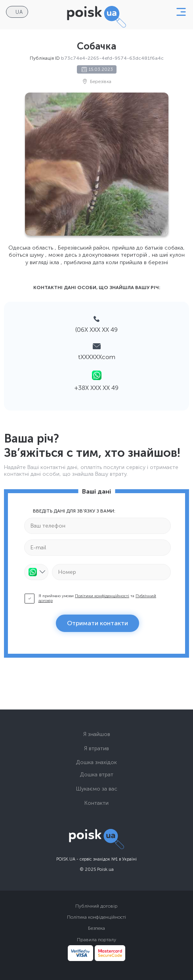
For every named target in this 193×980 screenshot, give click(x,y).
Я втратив (96, 748)
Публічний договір (96, 906)
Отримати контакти (97, 623)
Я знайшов (97, 734)
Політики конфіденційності (102, 596)
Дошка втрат (97, 775)
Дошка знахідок (96, 762)
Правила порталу (96, 940)
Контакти (96, 803)
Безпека (96, 928)
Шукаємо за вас (97, 789)
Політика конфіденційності (96, 917)
